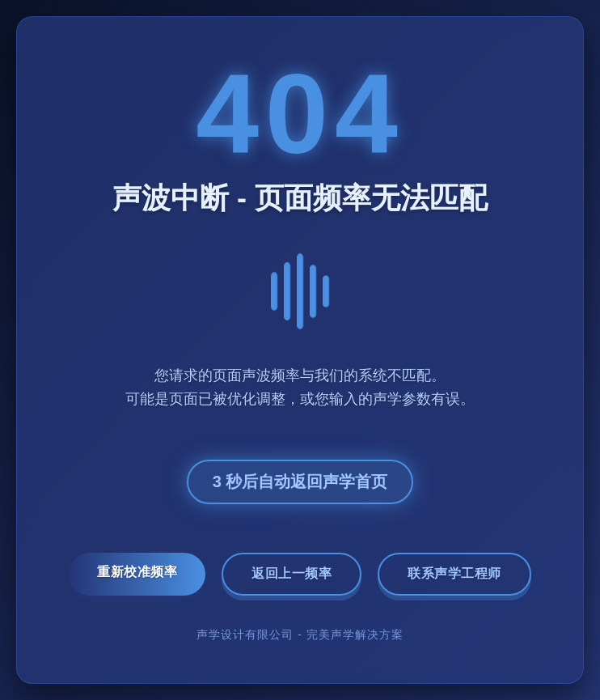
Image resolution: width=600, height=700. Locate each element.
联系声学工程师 (454, 573)
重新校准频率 (137, 572)
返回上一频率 (292, 573)
